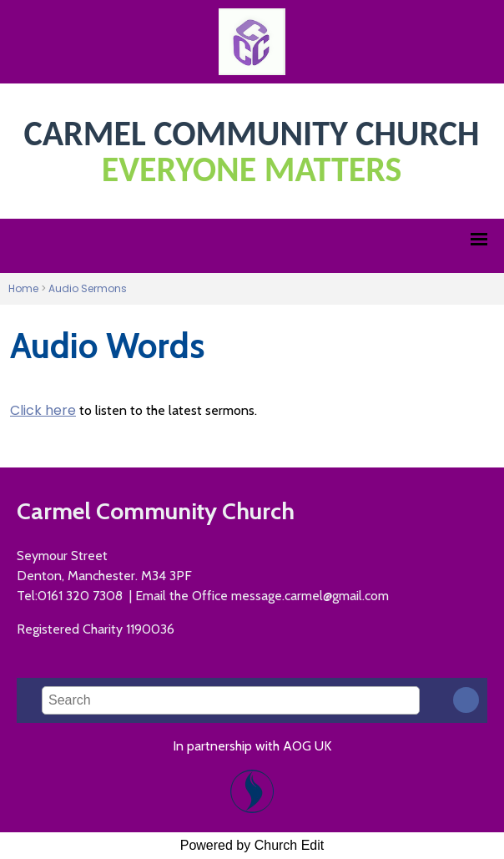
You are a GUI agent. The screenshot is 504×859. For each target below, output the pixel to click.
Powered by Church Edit (252, 845)
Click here (43, 410)
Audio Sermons (88, 288)
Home (23, 288)
